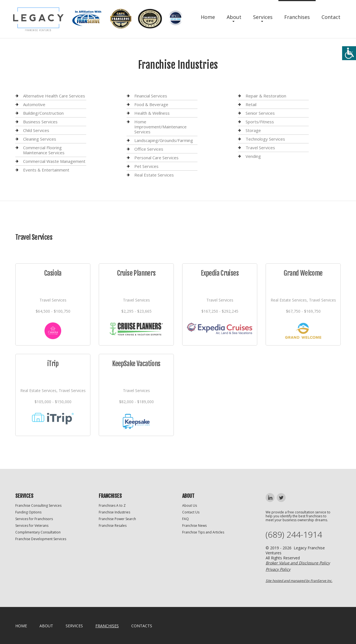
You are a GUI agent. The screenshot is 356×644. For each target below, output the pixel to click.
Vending (253, 156)
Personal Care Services (156, 158)
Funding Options (28, 512)
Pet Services (146, 166)
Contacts (142, 626)
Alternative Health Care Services (54, 96)
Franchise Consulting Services (38, 505)
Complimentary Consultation (38, 532)
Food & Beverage (151, 104)
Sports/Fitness (260, 122)
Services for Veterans (32, 526)
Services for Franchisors (34, 519)
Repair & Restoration (266, 96)
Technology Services (265, 139)
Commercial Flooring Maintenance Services (44, 150)
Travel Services (260, 148)
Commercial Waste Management (54, 161)
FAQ (186, 519)
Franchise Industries (114, 512)
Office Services (149, 149)
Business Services (40, 122)
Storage (253, 130)
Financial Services (151, 96)
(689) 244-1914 (294, 535)
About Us (190, 505)
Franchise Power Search (117, 519)
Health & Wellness (152, 113)
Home (208, 17)
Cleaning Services (40, 139)
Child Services (36, 130)
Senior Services (260, 113)
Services (263, 17)
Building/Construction (43, 113)
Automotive (34, 104)
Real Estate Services (154, 175)
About (234, 17)
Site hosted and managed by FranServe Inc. (299, 581)
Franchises (297, 17)
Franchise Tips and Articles (203, 532)
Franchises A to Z (112, 505)
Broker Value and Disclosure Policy (298, 563)
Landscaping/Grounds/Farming (164, 140)
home (21, 626)
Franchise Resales (113, 526)
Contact (331, 17)
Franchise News (194, 526)
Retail (251, 104)
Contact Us (191, 512)
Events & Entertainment (46, 170)
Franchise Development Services (41, 539)
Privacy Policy (278, 569)
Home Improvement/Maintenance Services (160, 127)
